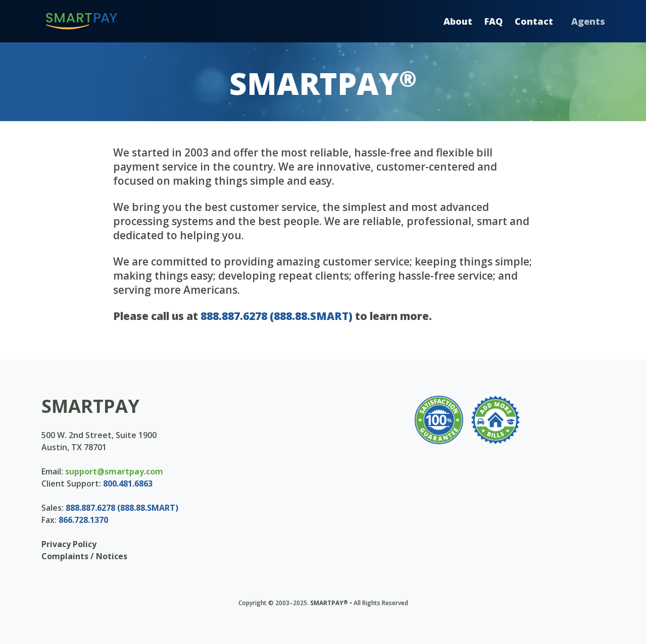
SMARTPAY (90, 406)
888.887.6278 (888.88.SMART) (277, 316)
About (458, 21)
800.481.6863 (128, 484)
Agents (588, 21)
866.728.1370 (83, 520)
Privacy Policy (69, 544)
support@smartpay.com (114, 471)
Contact (534, 21)
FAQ (493, 21)
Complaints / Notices (84, 556)
